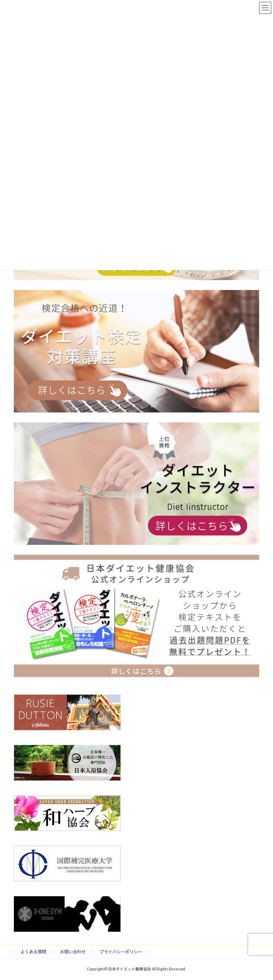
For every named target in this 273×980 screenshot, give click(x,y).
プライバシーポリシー (121, 952)
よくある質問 (33, 952)
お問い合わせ (73, 952)
